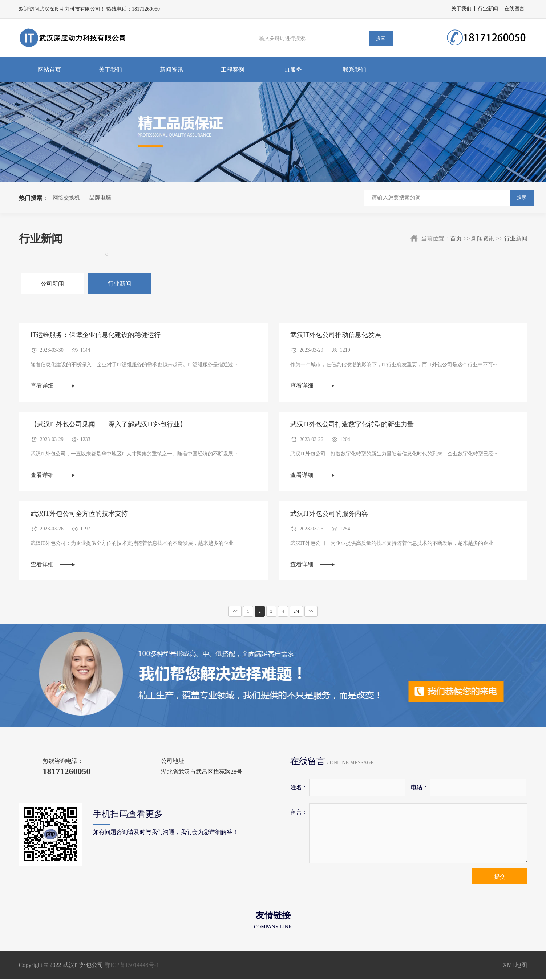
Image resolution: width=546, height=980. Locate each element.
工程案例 (232, 70)
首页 (456, 238)
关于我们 (461, 9)
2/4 (296, 613)
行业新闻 (488, 9)
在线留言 (514, 9)
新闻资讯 (171, 70)
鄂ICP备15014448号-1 (132, 966)
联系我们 (355, 70)
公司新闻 (50, 284)
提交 (500, 878)
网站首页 (49, 70)
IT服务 (293, 70)
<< (235, 613)
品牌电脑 (100, 198)
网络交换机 (66, 198)
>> (311, 613)
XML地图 (515, 966)
